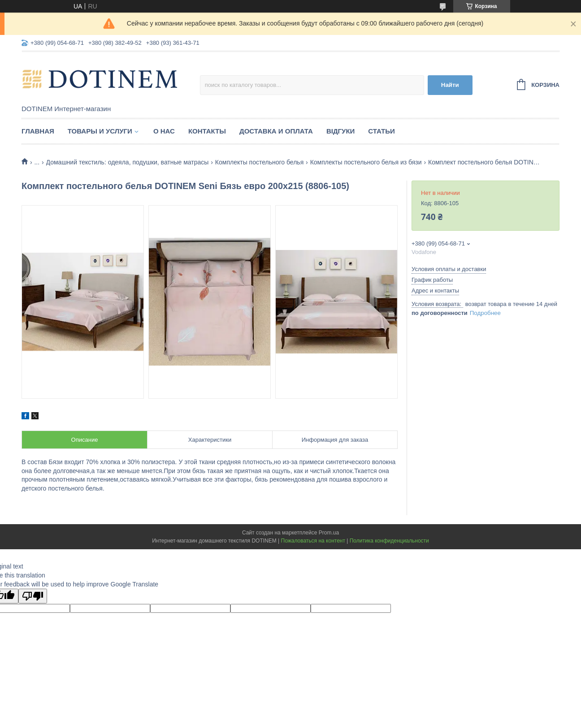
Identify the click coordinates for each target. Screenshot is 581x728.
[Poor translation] (33, 596)
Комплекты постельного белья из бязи (366, 162)
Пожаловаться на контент (313, 541)
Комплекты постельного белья (259, 162)
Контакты (207, 131)
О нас (164, 131)
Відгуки (340, 131)
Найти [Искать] (450, 85)
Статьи (382, 131)
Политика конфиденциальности (389, 541)
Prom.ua (329, 533)
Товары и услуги (100, 131)
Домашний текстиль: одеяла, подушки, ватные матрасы (128, 162)
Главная (38, 131)
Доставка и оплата (276, 131)
